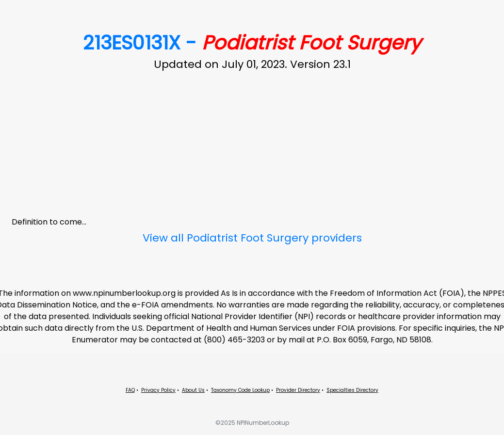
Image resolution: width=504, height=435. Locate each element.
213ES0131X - (252, 43)
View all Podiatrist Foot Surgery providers (252, 238)
